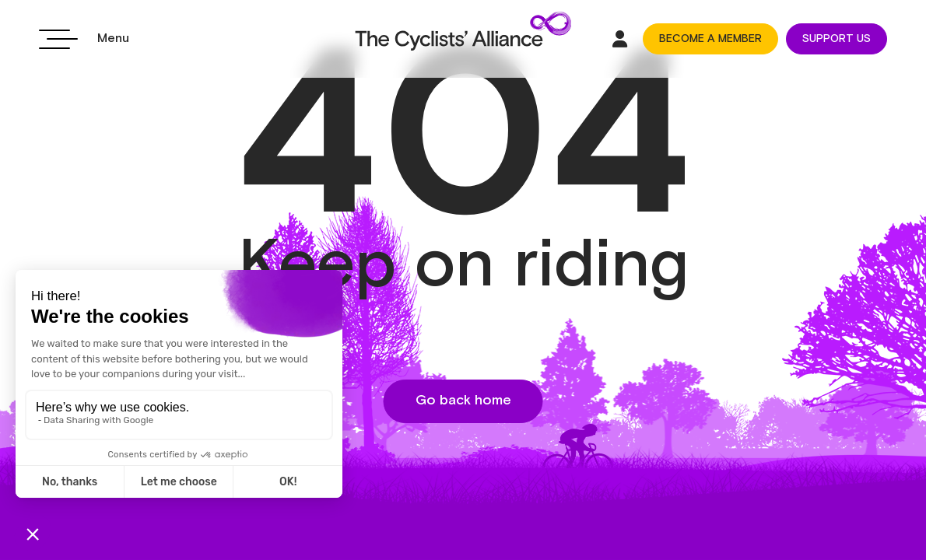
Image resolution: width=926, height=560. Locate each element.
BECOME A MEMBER (710, 39)
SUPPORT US (837, 39)
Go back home (463, 401)
